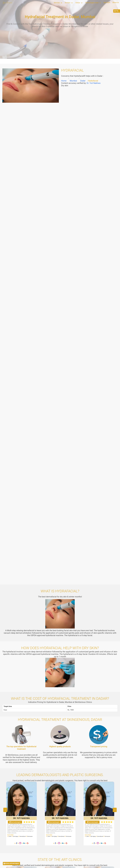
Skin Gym (107, 2)
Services (57, 3)
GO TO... (117, 11)
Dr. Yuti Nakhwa (94, 83)
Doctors (68, 3)
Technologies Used (92, 3)
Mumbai (73, 81)
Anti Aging (15, 836)
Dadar (83, 81)
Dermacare (30, 836)
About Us (116, 2)
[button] (115, 810)
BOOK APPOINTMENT (11, 864)
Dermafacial (23, 836)
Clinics (78, 3)
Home (64, 81)
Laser (10, 836)
